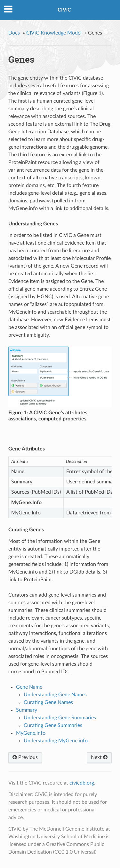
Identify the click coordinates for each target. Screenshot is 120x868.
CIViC (64, 10)
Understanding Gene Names (55, 695)
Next (99, 757)
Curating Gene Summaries (53, 725)
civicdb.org (82, 783)
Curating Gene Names (48, 702)
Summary (27, 710)
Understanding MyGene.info (56, 741)
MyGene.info (31, 733)
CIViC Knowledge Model (54, 33)
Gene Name (29, 687)
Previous (25, 757)
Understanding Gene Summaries (60, 718)
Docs (14, 33)
